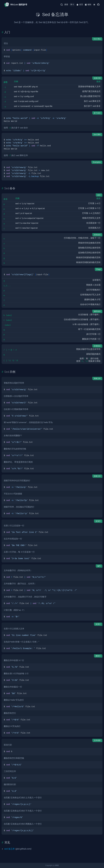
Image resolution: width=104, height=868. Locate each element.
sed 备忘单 (9, 849)
